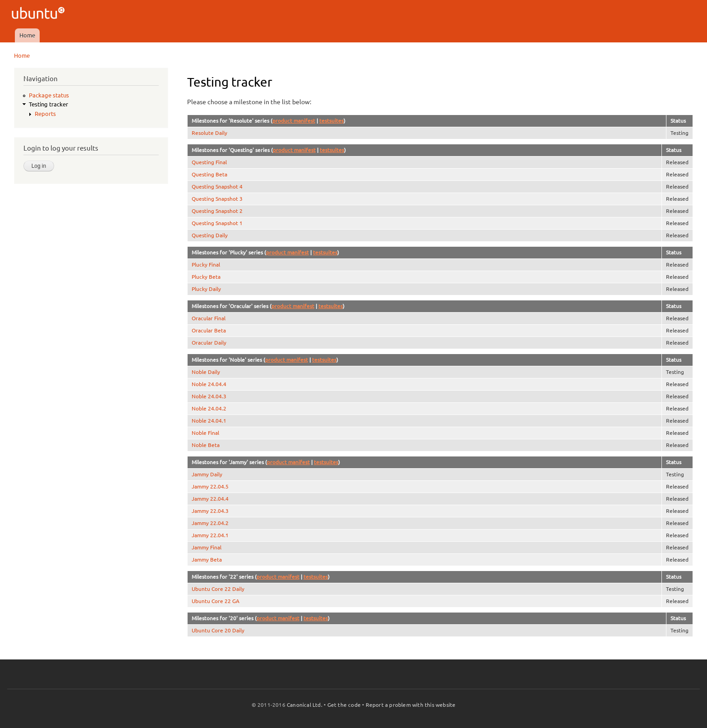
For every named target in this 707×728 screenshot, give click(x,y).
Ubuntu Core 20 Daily (218, 630)
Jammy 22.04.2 (210, 523)
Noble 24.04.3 (209, 396)
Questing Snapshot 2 (217, 211)
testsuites (331, 121)
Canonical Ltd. (305, 705)
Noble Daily (206, 372)
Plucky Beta (206, 277)
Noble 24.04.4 (209, 384)
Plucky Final (206, 265)
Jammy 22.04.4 (210, 499)
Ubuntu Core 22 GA (216, 601)
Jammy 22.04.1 (210, 535)
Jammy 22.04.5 (210, 486)
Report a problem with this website (411, 705)
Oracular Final (209, 318)
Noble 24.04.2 (209, 408)
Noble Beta (206, 445)
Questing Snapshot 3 (217, 199)
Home (27, 35)
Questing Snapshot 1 (217, 223)
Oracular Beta (209, 330)
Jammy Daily (207, 474)
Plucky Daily (206, 289)
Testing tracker (48, 104)
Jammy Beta (207, 560)
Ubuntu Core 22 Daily (218, 589)
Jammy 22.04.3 (210, 511)
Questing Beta (209, 174)
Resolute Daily (209, 133)
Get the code (344, 705)
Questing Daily (210, 235)
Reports (45, 114)
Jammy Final (207, 547)
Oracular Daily (209, 343)
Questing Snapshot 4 (217, 187)
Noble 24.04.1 (209, 421)
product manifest (294, 121)
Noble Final (205, 433)
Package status (49, 95)
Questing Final (209, 162)
